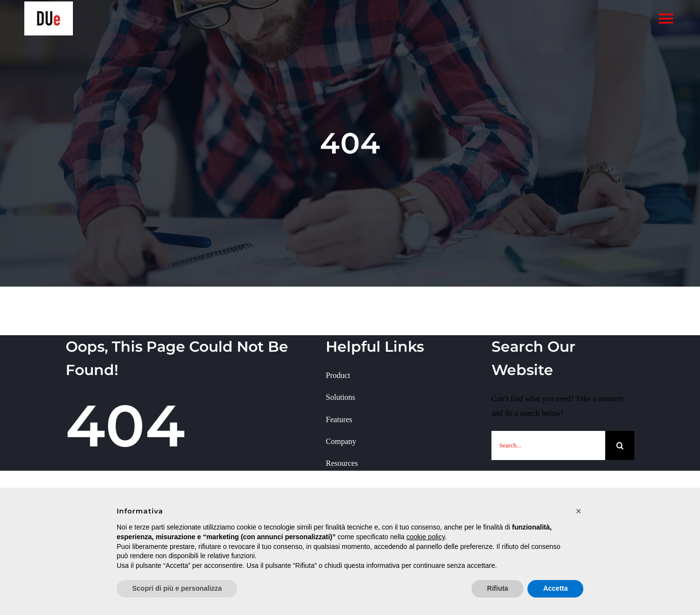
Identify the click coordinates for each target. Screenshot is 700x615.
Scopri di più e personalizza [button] (177, 588)
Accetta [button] (555, 588)
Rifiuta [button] (498, 588)
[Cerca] (620, 445)
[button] (578, 511)
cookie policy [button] (426, 537)
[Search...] (548, 445)
